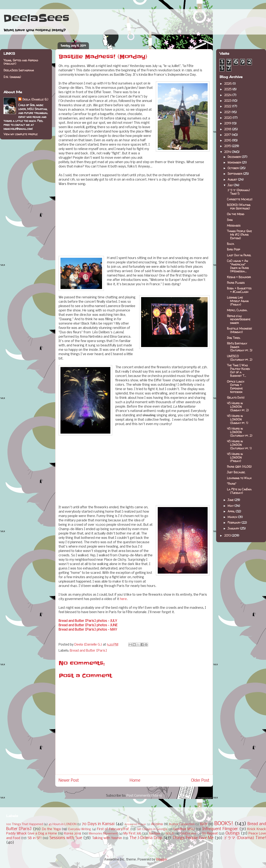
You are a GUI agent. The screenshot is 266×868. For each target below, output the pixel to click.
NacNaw (155, 834)
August (233, 179)
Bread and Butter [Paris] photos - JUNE (88, 625)
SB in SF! (35, 838)
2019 (228, 123)
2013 (228, 535)
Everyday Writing (80, 829)
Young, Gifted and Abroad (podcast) (21, 62)
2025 (228, 89)
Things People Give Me (193, 838)
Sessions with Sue (66, 838)
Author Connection (182, 824)
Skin (230, 220)
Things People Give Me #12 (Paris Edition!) (239, 235)
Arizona (157, 824)
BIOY (204, 824)
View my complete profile (21, 134)
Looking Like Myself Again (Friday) (238, 301)
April (232, 511)
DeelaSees (36, 18)
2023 (228, 101)
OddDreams (188, 834)
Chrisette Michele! (240, 199)
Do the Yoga (51, 829)
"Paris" (232, 484)
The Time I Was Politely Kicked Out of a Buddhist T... (238, 370)
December (235, 157)
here (123, 599)
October (234, 168)
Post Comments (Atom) (144, 796)
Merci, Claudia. (237, 310)
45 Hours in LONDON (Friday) (235, 457)
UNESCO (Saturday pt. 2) (240, 358)
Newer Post (69, 781)
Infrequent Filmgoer (220, 829)
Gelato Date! (236, 397)
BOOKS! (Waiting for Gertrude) (239, 207)
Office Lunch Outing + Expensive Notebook (236, 387)
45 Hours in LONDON (63, 824)
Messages (234, 225)
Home (135, 781)
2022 (228, 106)
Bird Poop (233, 249)
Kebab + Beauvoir (239, 277)
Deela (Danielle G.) (35, 99)
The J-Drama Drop (146, 838)
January (234, 528)
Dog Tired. (234, 338)
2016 (228, 140)
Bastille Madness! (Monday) (239, 330)
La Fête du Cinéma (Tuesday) (239, 491)
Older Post (200, 781)
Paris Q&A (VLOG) (239, 467)
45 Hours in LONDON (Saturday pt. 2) (240, 432)
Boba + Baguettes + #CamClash (239, 290)
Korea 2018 (73, 834)
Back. (231, 244)
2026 (228, 84)
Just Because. (236, 472)
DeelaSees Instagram (19, 70)
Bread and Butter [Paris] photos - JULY (88, 621)
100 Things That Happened (25, 824)
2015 (228, 146)
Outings (233, 833)
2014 (228, 152)
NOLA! (170, 834)
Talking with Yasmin (107, 838)
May (231, 506)
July (231, 185)
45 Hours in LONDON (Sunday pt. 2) (238, 407)
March (233, 517)
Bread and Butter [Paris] (88, 651)
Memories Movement (103, 834)
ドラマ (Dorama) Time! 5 (238, 192)
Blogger (162, 860)
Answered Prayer (135, 824)
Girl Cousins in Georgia (152, 829)
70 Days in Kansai (98, 824)
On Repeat (210, 834)
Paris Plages (236, 283)
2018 (228, 129)
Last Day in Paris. (239, 255)
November (235, 162)
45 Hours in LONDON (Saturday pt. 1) (239, 445)
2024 (228, 95)
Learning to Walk (239, 478)
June (231, 500)
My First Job (132, 834)
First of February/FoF (113, 829)
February (235, 523)
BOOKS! (224, 824)
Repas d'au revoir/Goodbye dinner (239, 319)
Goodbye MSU (184, 829)
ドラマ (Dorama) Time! (245, 838)
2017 (228, 135)
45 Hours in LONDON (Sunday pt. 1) (238, 419)
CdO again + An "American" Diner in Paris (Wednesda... (238, 266)
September (235, 174)
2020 (228, 118)
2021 (228, 112)
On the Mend (236, 214)
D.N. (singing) (12, 77)
